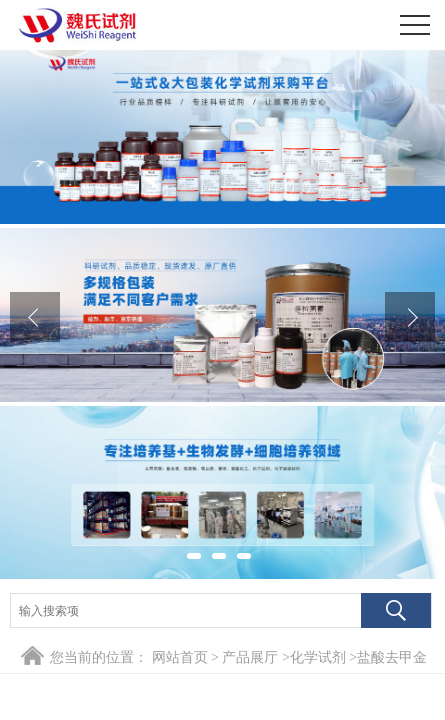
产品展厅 (250, 657)
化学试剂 (318, 657)
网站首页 (180, 657)
